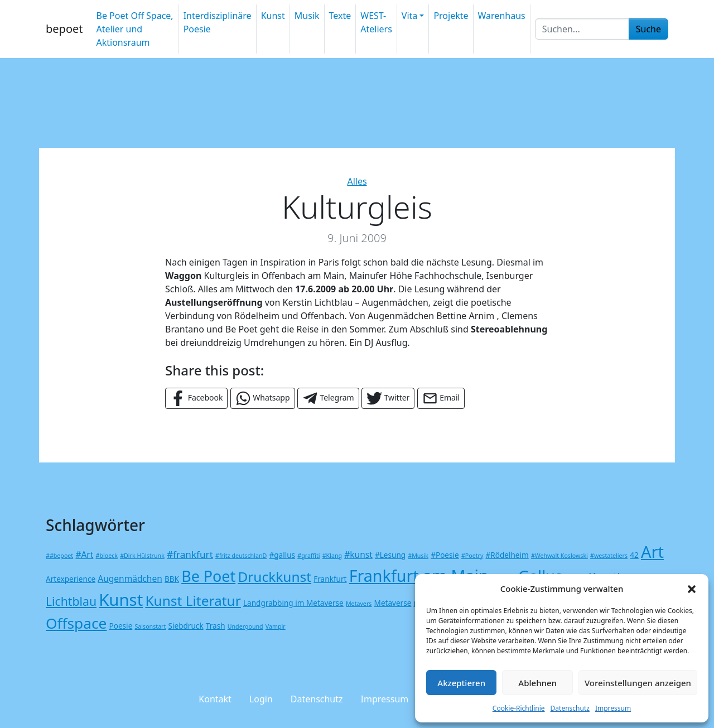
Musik (307, 16)
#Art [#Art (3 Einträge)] (84, 555)
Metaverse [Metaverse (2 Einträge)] (393, 603)
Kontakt (215, 699)
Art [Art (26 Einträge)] (652, 551)
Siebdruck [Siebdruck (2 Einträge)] (186, 626)
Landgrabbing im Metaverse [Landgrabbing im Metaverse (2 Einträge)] (293, 603)
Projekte (451, 16)
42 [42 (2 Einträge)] (634, 555)
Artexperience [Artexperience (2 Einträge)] (71, 579)
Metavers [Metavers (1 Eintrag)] (359, 604)
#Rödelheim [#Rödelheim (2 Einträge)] (507, 555)
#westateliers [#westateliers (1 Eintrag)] (609, 556)
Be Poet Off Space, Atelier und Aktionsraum (134, 29)
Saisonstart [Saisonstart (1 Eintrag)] (150, 626)
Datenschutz (570, 708)
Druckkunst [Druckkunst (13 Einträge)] (274, 577)
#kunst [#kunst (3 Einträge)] (358, 555)
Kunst (273, 16)
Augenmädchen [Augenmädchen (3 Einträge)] (130, 578)
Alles (357, 181)
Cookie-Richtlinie (519, 708)
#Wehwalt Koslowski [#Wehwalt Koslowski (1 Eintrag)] (559, 556)
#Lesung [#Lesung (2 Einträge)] (390, 555)
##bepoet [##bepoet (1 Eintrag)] (59, 556)
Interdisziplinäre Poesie (218, 22)
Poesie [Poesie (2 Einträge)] (121, 626)
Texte (340, 16)
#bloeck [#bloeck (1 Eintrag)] (107, 556)
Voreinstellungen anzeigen (638, 683)
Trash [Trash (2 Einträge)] (216, 626)
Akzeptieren (461, 683)
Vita (409, 16)
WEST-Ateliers (376, 22)
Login (261, 699)
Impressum (613, 708)
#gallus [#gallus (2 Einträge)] (282, 555)
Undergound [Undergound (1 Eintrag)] (245, 626)
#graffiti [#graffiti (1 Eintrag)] (308, 556)
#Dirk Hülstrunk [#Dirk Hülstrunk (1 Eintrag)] (142, 556)
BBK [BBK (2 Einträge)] (172, 579)
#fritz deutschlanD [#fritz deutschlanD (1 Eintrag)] (241, 556)
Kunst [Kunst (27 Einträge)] (121, 600)
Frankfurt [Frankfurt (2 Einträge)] (330, 579)
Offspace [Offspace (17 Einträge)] (76, 623)
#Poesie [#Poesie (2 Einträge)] (445, 555)
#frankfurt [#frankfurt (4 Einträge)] (190, 554)
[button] (692, 589)
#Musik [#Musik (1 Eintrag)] (418, 556)
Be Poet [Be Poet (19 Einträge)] (208, 576)
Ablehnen (537, 683)
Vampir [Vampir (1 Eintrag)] (276, 626)
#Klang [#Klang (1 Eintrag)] (332, 556)
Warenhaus (502, 16)
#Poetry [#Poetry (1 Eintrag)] (472, 556)
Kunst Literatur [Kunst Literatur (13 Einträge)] (193, 601)
